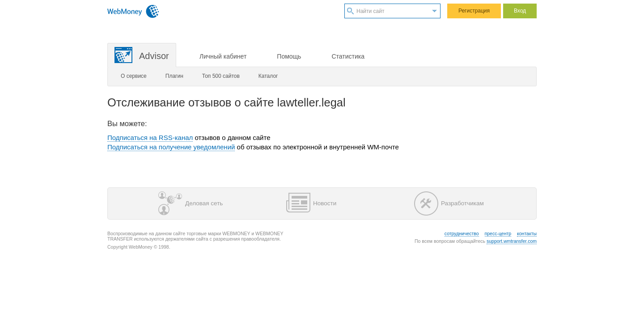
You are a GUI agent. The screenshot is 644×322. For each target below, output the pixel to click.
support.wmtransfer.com (512, 241)
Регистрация (474, 11)
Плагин (174, 76)
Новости (311, 203)
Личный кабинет (223, 56)
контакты (527, 233)
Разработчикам (449, 203)
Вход (520, 11)
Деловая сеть (191, 203)
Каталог (268, 76)
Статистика (348, 56)
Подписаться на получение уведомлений (171, 147)
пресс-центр (498, 233)
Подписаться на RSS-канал (150, 138)
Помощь (289, 56)
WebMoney (133, 11)
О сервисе (134, 76)
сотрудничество (462, 233)
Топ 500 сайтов (221, 76)
